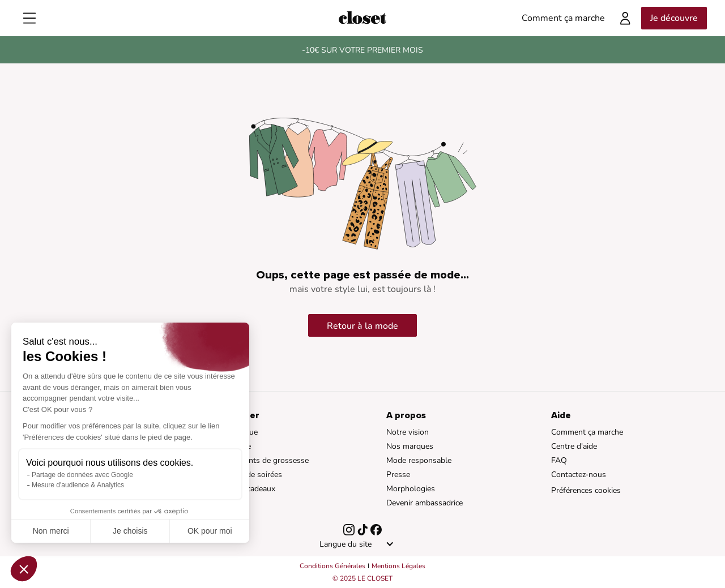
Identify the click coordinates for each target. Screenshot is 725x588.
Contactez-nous (579, 475)
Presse (398, 475)
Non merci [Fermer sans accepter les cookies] (51, 531)
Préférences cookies (586, 490)
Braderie (236, 446)
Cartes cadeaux (249, 489)
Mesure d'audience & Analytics (78, 485)
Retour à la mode (362, 326)
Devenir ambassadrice (425, 503)
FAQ (559, 460)
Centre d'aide (574, 446)
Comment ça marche (587, 432)
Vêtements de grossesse (265, 460)
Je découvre (674, 18)
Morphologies (411, 489)
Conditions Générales (332, 566)
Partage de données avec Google (82, 475)
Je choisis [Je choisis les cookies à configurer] (130, 531)
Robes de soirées (252, 475)
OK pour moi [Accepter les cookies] (210, 531)
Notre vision (408, 432)
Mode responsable (419, 460)
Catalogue (240, 432)
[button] (24, 569)
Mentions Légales (398, 566)
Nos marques (410, 446)
